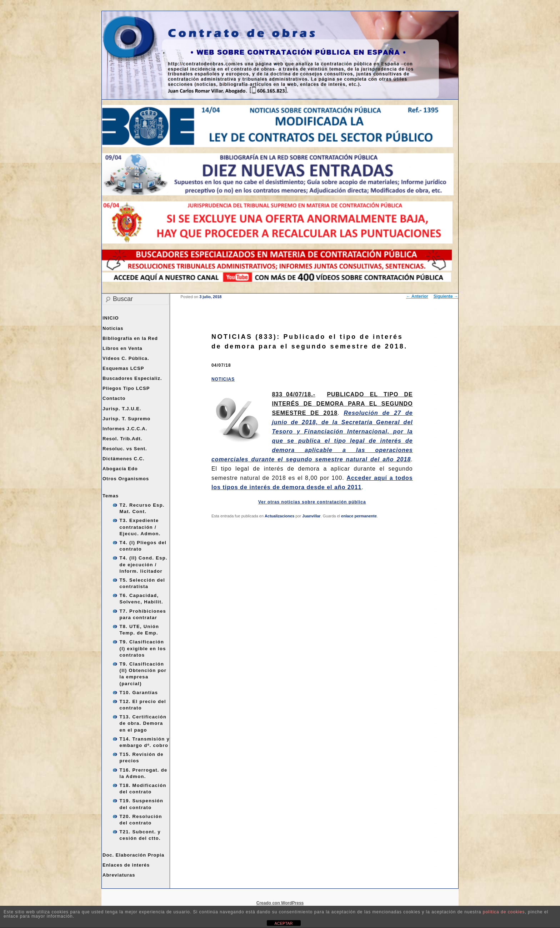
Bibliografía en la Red (130, 338)
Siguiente (446, 296)
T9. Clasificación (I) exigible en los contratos (143, 648)
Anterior (417, 296)
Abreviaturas (119, 875)
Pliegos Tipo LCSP (126, 388)
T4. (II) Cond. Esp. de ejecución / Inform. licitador (144, 564)
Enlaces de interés (126, 865)
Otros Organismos (126, 479)
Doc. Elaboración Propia (133, 855)
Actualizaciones (279, 516)
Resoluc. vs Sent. (125, 449)
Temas (111, 496)
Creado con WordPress (280, 903)
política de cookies (504, 912)
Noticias (113, 328)
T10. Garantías (139, 693)
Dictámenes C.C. (124, 459)
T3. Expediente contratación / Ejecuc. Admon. (140, 527)
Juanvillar (311, 516)
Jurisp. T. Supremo (126, 419)
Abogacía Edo (120, 469)
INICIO (111, 318)
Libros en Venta (122, 348)
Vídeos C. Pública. (126, 358)
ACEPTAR (283, 923)
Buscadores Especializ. (132, 378)
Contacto (114, 398)
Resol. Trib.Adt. (122, 439)
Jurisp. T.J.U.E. (122, 409)
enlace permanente (359, 516)
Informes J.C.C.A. (125, 429)
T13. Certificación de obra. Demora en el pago (143, 723)
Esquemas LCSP (123, 368)
